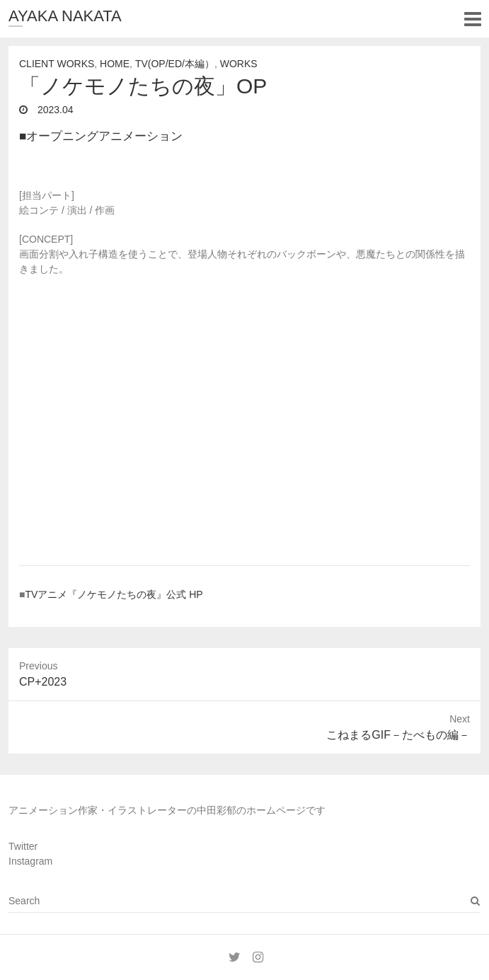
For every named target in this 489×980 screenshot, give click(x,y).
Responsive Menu (472, 19)
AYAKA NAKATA (65, 16)
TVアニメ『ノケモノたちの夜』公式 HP (114, 594)
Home (115, 64)
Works (239, 64)
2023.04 (54, 110)
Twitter (23, 846)
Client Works (57, 64)
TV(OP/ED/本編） (175, 64)
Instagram (30, 861)
